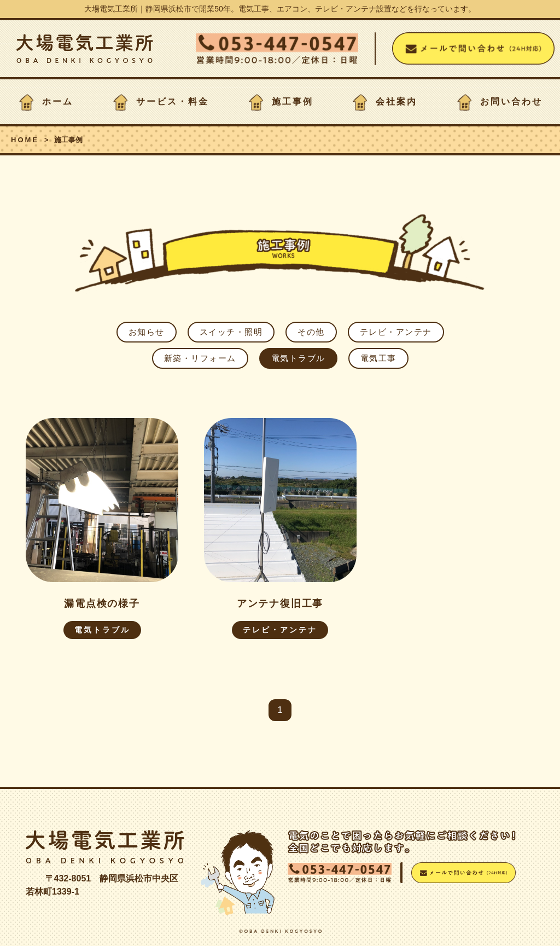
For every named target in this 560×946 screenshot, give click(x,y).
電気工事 (378, 358)
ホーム (58, 101)
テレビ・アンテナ (396, 332)
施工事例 (293, 101)
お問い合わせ (511, 101)
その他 (311, 332)
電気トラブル (298, 358)
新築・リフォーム (200, 358)
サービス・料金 (173, 101)
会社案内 (396, 101)
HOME (25, 140)
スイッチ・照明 (231, 332)
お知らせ (147, 332)
